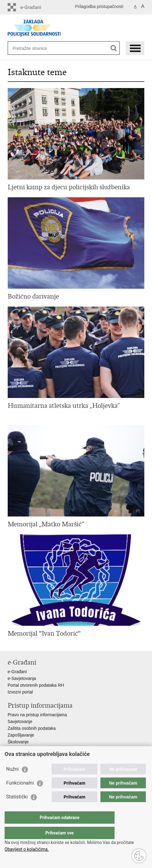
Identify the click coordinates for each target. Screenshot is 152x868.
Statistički (17, 809)
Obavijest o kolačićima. (27, 849)
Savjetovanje (20, 721)
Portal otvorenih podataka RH (36, 685)
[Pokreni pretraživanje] (114, 48)
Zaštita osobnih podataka (32, 728)
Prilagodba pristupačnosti (99, 6)
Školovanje (18, 742)
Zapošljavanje (21, 735)
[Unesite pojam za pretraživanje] (35, 48)
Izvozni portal (20, 692)
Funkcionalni (20, 795)
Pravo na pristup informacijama (37, 715)
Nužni (12, 781)
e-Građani (17, 672)
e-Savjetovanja (22, 678)
